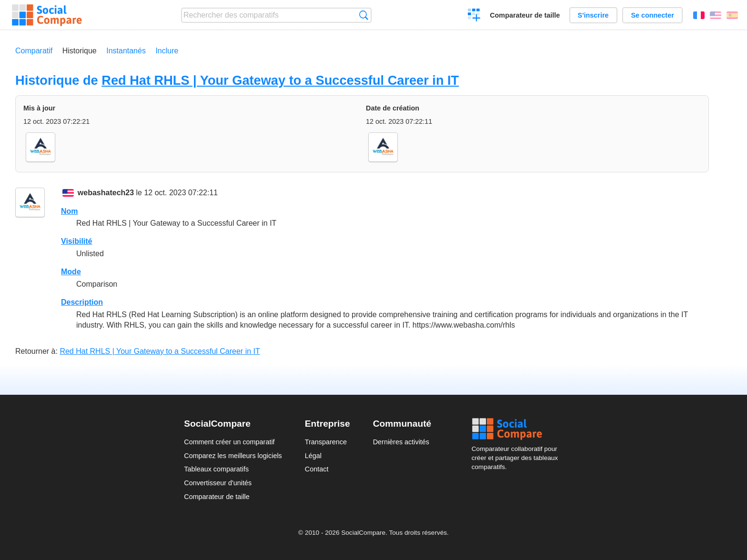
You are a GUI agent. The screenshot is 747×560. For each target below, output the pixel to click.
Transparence (326, 442)
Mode (71, 272)
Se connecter (652, 15)
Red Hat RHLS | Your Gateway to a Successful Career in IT (280, 80)
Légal (313, 456)
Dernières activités (401, 442)
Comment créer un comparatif (229, 442)
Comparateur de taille (525, 15)
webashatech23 (106, 193)
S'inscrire (593, 15)
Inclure (167, 51)
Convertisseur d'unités (218, 483)
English (716, 15)
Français (699, 15)
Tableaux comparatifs (216, 469)
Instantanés (126, 51)
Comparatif (34, 51)
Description (82, 302)
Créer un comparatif (474, 16)
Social (517, 429)
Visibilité (77, 241)
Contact (317, 469)
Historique (80, 51)
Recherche (364, 15)
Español (732, 15)
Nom (70, 211)
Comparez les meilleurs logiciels (233, 456)
